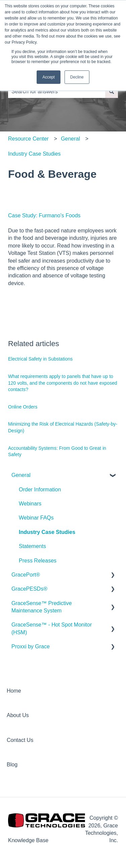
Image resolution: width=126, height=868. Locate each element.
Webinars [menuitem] (30, 504)
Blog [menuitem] (12, 765)
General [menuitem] (21, 475)
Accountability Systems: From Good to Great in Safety (57, 451)
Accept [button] (49, 77)
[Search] (112, 92)
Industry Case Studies (34, 154)
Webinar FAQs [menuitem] (36, 518)
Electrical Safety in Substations (40, 359)
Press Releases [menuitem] (38, 561)
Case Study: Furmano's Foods (44, 215)
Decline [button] (77, 77)
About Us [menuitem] (18, 715)
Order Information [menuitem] (40, 490)
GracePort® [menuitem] (26, 575)
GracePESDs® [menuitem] (29, 589)
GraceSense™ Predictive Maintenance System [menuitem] (42, 607)
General (70, 139)
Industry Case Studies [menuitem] (47, 532)
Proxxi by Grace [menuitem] (31, 646)
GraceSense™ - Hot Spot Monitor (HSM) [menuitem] (52, 628)
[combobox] (57, 92)
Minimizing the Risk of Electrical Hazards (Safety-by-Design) (63, 427)
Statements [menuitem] (32, 546)
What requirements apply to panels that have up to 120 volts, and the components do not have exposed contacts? (63, 383)
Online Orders (23, 407)
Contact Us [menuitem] (20, 740)
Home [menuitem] (14, 691)
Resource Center (28, 139)
